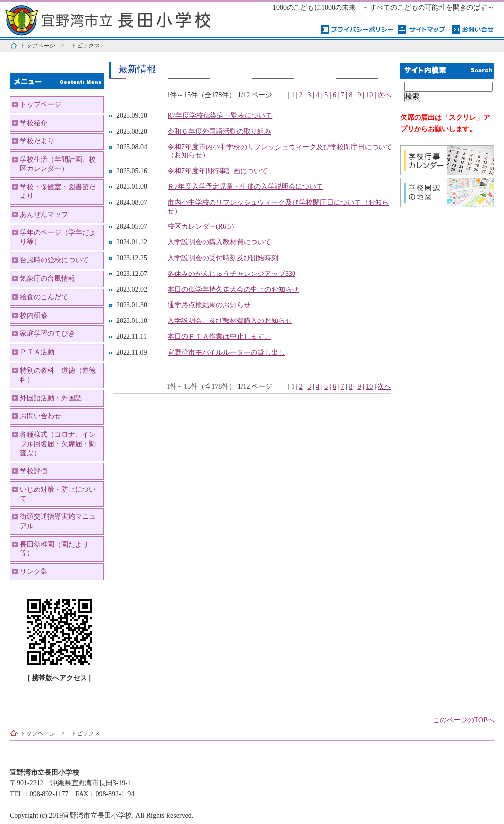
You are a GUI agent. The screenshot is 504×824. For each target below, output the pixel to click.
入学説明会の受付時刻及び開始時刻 (223, 258)
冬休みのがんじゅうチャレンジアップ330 (231, 274)
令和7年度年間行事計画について (218, 171)
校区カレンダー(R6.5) (201, 226)
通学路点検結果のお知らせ (209, 305)
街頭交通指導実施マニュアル (58, 521)
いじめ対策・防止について (58, 494)
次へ (384, 95)
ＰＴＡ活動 (37, 352)
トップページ (38, 46)
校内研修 (34, 315)
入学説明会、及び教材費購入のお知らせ (230, 321)
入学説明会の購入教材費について (219, 242)
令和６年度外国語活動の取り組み (219, 131)
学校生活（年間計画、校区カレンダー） (58, 164)
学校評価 (34, 471)
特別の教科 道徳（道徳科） (58, 375)
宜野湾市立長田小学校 (124, 19)
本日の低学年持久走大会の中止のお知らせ (233, 290)
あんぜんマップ (44, 214)
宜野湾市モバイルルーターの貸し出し (226, 352)
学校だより (37, 141)
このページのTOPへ (463, 720)
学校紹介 (34, 123)
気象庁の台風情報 (47, 279)
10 (369, 95)
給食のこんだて (44, 297)
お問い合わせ (41, 416)
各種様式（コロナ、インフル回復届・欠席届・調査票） (58, 443)
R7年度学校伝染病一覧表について (220, 115)
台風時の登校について (54, 260)
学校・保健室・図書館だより (58, 192)
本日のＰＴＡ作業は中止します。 (219, 337)
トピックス (85, 46)
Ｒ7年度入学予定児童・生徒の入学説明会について (245, 187)
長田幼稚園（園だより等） (54, 549)
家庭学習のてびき (47, 334)
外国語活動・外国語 (51, 398)
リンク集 (34, 572)
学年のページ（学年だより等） (58, 237)
